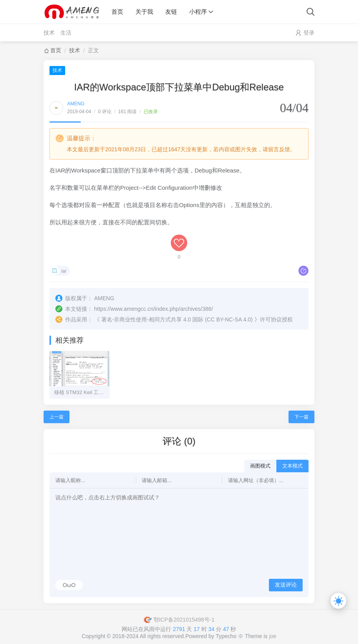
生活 (66, 33)
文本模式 (292, 466)
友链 (171, 12)
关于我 (144, 12)
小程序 (198, 12)
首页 (117, 12)
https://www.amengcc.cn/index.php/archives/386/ (154, 309)
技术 (49, 33)
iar (64, 271)
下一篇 (301, 417)
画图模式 (260, 466)
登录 (309, 33)
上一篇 (57, 417)
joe (273, 636)
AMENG (76, 104)
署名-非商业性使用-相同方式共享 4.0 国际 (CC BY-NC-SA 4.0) (177, 319)
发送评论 (286, 585)
